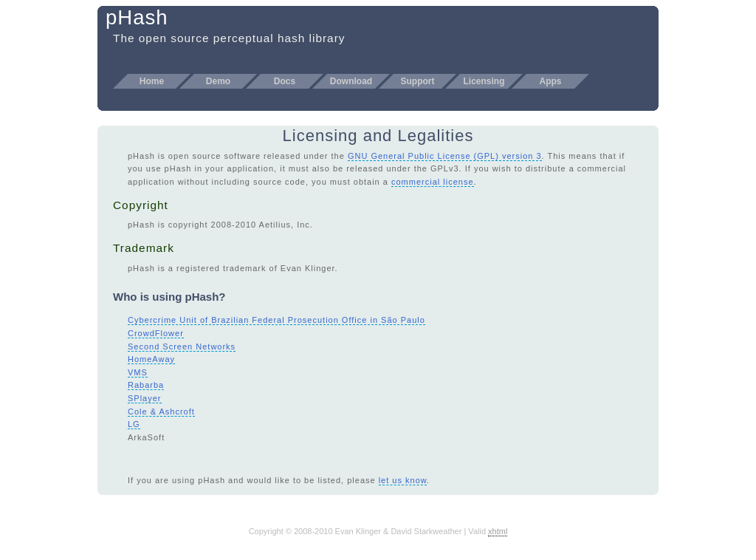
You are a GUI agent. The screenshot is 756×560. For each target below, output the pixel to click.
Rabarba (146, 385)
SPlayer (145, 398)
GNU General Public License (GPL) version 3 (445, 156)
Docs (285, 81)
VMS (138, 372)
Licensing (484, 81)
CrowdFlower (156, 333)
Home (152, 81)
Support (418, 81)
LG (134, 424)
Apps (551, 81)
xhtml (498, 531)
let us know (403, 480)
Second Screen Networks (182, 346)
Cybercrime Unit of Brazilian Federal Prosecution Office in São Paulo (276, 320)
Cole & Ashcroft (161, 412)
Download (351, 81)
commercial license (433, 182)
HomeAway (151, 359)
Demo (218, 81)
